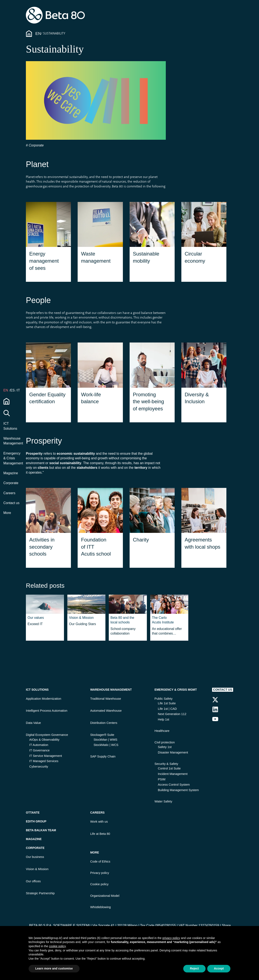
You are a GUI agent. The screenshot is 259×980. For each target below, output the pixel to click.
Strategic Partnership (40, 893)
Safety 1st (165, 747)
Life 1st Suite (167, 703)
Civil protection (165, 742)
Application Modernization (44, 699)
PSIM (162, 779)
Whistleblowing (101, 907)
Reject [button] (194, 968)
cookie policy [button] (57, 946)
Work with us (99, 822)
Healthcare (162, 731)
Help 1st (163, 719)
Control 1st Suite (169, 768)
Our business (35, 857)
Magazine (11, 473)
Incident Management (173, 774)
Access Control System (174, 785)
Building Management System (178, 790)
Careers (9, 493)
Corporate (11, 483)
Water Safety (163, 801)
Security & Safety (166, 764)
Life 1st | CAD (167, 709)
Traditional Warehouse (106, 699)
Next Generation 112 (172, 714)
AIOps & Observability (44, 740)
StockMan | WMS (106, 740)
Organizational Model (105, 896)
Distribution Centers (104, 723)
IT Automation (39, 745)
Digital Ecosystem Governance (47, 735)
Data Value (33, 723)
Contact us (11, 503)
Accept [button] (219, 968)
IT (18, 390)
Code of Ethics (100, 861)
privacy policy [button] (171, 938)
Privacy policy (100, 873)
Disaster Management (173, 752)
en (6, 390)
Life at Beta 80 (100, 834)
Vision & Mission (37, 869)
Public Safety (163, 699)
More (7, 513)
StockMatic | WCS (106, 745)
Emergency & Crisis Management (13, 458)
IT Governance (39, 750)
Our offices (33, 881)
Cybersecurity (39, 767)
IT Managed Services (44, 761)
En (38, 34)
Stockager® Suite (102, 735)
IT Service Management (46, 756)
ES (13, 390)
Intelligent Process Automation (47, 711)
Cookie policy (99, 884)
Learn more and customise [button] (54, 968)
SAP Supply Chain (103, 756)
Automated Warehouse (106, 711)
